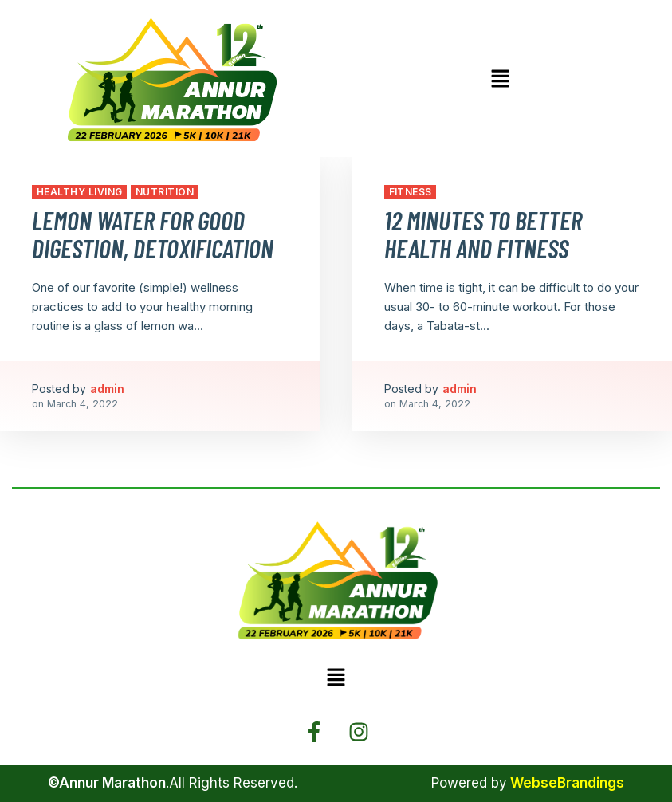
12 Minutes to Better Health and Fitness (483, 234)
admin (107, 389)
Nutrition (165, 192)
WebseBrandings (567, 783)
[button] (500, 79)
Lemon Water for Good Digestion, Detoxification (153, 234)
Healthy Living (80, 192)
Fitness (411, 192)
